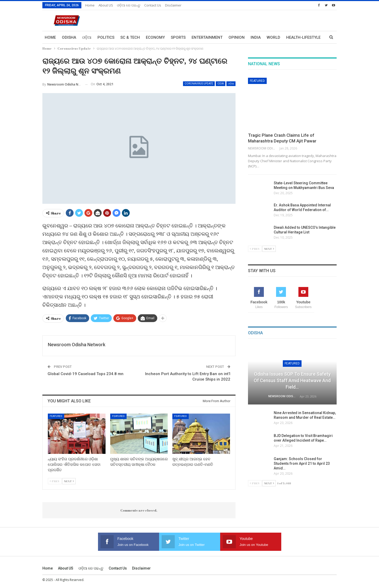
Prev (55, 481)
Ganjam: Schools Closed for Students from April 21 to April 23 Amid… (302, 463)
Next (69, 481)
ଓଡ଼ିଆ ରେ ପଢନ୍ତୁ (129, 5)
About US (106, 5)
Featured (56, 416)
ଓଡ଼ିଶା (231, 84)
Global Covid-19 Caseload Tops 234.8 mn (86, 374)
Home (90, 5)
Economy (155, 37)
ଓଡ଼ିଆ (87, 37)
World (273, 37)
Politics (106, 37)
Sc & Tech (130, 37)
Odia (221, 84)
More (292, 37)
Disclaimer (173, 5)
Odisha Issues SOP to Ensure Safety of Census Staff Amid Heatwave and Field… (292, 380)
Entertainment (207, 37)
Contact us (153, 5)
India (256, 37)
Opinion (237, 37)
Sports (178, 37)
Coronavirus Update (199, 84)
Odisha (69, 37)
